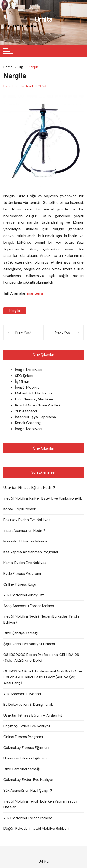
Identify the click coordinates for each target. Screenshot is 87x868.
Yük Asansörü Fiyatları (22, 694)
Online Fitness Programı (23, 737)
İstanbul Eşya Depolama (35, 417)
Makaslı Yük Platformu (33, 393)
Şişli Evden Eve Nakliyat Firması (29, 644)
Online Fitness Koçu (20, 584)
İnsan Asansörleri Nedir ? (24, 531)
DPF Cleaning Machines (34, 399)
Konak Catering (28, 423)
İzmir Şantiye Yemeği (21, 633)
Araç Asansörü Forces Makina (29, 606)
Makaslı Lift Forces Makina (25, 541)
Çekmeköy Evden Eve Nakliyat (29, 780)
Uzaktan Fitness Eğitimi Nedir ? (29, 487)
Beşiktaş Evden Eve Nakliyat (27, 726)
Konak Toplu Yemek (20, 509)
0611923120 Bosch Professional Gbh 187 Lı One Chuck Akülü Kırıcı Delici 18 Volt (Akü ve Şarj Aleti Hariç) (43, 677)
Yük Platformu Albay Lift (24, 595)
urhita (13, 86)
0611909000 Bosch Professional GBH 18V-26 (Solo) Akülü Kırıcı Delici (41, 658)
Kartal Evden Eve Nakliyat (25, 563)
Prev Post (24, 332)
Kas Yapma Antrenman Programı (31, 552)
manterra (35, 293)
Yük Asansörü (27, 411)
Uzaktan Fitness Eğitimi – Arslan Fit (33, 715)
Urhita (44, 19)
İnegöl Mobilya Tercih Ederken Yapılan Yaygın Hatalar (41, 804)
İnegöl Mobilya (27, 387)
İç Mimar (22, 381)
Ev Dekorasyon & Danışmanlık (28, 704)
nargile (15, 311)
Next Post (63, 332)
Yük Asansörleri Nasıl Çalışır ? (28, 790)
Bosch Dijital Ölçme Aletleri (37, 405)
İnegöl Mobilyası (29, 370)
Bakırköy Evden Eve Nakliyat (27, 520)
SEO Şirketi (24, 376)
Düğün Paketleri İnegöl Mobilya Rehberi (36, 828)
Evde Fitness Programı (22, 573)
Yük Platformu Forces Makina (28, 818)
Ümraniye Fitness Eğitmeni (25, 758)
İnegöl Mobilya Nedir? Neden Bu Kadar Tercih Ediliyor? (41, 619)
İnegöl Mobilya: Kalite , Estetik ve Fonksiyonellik (43, 498)
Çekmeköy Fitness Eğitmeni (26, 748)
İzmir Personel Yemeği (22, 769)
